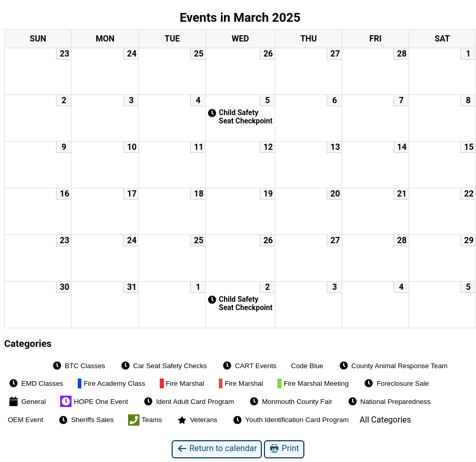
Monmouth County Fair (290, 401)
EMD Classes (36, 383)
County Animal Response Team (393, 366)
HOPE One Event (94, 401)
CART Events (249, 366)
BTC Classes (78, 366)
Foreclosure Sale (396, 383)
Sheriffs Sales (86, 420)
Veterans (197, 420)
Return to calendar (217, 449)
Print (284, 449)
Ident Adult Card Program (188, 401)
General (27, 401)
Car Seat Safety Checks (163, 366)
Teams (145, 420)
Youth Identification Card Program (290, 420)
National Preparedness (389, 401)
